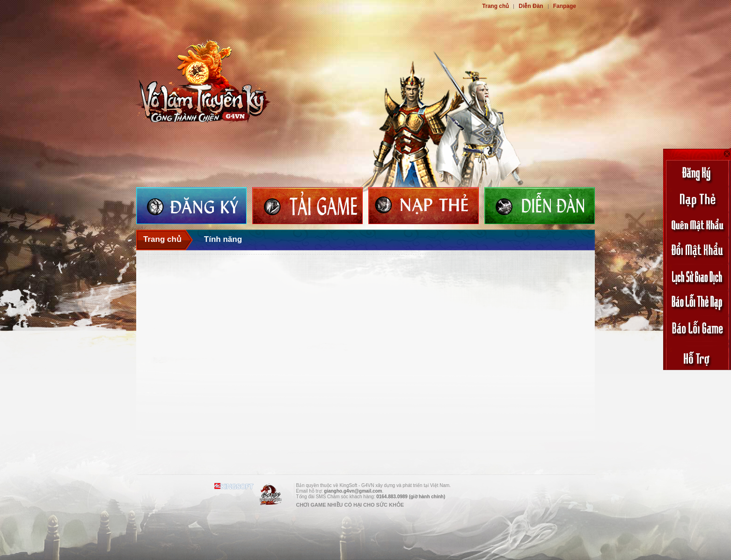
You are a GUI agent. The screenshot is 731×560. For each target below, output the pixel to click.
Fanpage (565, 6)
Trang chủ (495, 6)
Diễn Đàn (531, 6)
